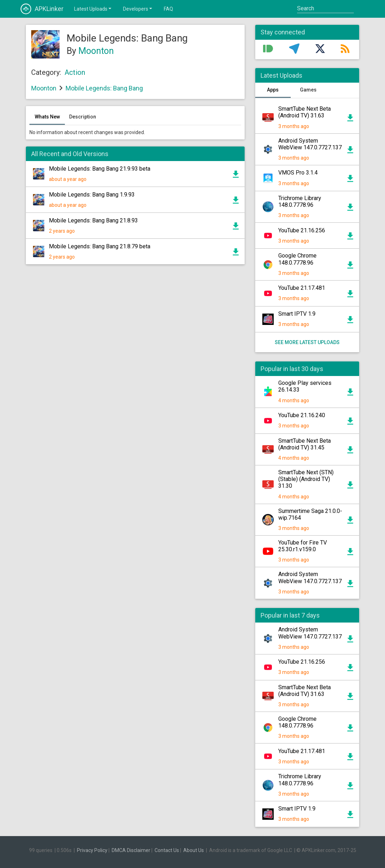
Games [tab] (308, 90)
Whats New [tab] (47, 117)
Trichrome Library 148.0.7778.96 (300, 201)
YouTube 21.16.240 (302, 415)
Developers (138, 9)
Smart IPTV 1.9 (297, 314)
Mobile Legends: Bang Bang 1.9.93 (92, 195)
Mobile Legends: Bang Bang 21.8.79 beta (100, 246)
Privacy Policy (92, 850)
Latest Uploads (93, 9)
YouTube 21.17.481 (302, 288)
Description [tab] (83, 117)
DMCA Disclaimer (131, 850)
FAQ (168, 9)
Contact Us (167, 850)
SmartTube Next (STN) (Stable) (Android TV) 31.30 (306, 479)
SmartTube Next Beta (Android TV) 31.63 (305, 112)
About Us (194, 850)
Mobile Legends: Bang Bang (104, 88)
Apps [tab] (273, 90)
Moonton (96, 51)
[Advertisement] (135, 341)
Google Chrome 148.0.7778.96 (297, 259)
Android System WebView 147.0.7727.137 (310, 144)
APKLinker (42, 9)
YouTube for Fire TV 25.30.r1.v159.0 (303, 546)
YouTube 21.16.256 (302, 230)
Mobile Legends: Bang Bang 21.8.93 (93, 220)
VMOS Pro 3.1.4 (298, 173)
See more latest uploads (307, 342)
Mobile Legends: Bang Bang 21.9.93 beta (100, 169)
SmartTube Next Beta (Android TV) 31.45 (305, 444)
